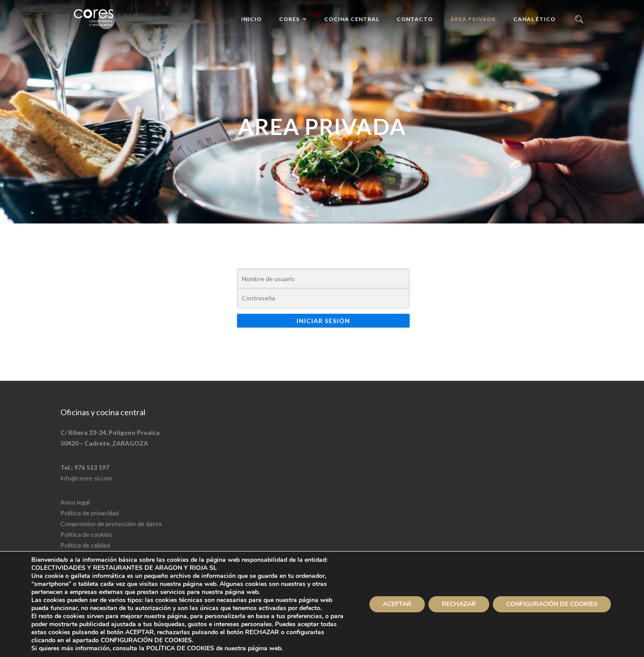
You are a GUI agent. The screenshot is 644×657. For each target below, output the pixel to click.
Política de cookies (86, 534)
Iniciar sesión (323, 321)
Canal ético (534, 19)
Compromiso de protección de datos (111, 524)
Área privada (473, 19)
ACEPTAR (397, 604)
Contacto (415, 19)
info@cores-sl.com (86, 478)
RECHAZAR (459, 604)
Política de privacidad (90, 513)
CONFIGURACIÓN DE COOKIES (552, 604)
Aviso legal (75, 502)
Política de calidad (85, 545)
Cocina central (352, 19)
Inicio (251, 19)
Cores (289, 19)
